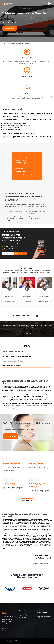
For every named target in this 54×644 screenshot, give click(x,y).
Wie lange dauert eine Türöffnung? (14, 361)
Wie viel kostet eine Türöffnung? (13, 352)
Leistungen (23, 610)
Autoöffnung (27, 297)
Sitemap (4, 631)
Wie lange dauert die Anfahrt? (12, 366)
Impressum (5, 628)
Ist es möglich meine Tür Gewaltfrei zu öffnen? (17, 356)
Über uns (4, 626)
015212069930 (21, 469)
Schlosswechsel (9, 297)
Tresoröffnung (45, 297)
